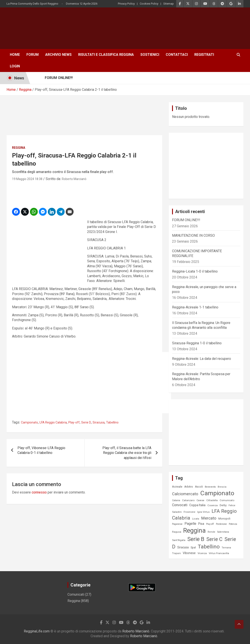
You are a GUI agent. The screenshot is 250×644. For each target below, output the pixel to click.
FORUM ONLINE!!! (186, 220)
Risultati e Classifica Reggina (106, 55)
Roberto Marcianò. (137, 631)
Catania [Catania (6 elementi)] (176, 500)
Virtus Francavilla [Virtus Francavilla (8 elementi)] (219, 553)
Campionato (29, 422)
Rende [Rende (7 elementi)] (211, 532)
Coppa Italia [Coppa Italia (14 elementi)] (197, 505)
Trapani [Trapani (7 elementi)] (176, 553)
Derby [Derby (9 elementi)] (223, 505)
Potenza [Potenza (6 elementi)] (233, 524)
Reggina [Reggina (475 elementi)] (194, 530)
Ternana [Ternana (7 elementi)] (226, 548)
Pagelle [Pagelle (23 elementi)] (190, 524)
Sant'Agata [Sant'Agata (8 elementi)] (179, 540)
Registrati (204, 55)
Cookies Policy (149, 4)
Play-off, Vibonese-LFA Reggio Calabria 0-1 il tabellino (41, 450)
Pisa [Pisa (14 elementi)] (201, 524)
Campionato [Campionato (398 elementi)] (217, 493)
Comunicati (76, 594)
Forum (33, 55)
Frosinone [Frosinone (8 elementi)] (189, 512)
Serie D (86, 422)
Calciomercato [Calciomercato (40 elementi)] (185, 494)
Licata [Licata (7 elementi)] (196, 519)
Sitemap (169, 4)
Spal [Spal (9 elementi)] (193, 548)
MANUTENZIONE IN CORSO (193, 235)
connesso (39, 492)
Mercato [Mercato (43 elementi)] (209, 518)
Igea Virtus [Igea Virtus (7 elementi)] (203, 512)
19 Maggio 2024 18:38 (27, 179)
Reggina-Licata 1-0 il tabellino (195, 271)
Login (15, 66)
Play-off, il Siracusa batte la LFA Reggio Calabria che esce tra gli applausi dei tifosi (127, 453)
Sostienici (150, 55)
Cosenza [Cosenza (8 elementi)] (213, 505)
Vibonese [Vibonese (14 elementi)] (189, 553)
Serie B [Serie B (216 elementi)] (196, 539)
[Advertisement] (86, 31)
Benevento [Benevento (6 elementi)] (210, 487)
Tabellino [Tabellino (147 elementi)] (209, 547)
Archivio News (58, 55)
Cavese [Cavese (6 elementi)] (200, 500)
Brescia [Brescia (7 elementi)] (222, 487)
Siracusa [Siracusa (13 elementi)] (183, 547)
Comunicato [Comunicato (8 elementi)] (227, 500)
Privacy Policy (126, 4)
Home (15, 55)
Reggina (19, 148)
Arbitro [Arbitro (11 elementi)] (189, 487)
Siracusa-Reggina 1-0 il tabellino (197, 343)
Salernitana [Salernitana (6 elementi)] (223, 532)
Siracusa (99, 422)
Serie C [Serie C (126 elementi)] (214, 539)
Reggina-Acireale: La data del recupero (202, 359)
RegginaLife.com (37, 631)
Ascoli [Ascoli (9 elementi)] (199, 487)
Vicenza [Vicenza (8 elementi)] (202, 553)
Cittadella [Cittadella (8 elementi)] (212, 500)
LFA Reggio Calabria (53, 422)
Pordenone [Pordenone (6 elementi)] (221, 524)
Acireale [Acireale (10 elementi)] (177, 487)
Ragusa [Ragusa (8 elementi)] (177, 532)
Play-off (74, 422)
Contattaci (177, 55)
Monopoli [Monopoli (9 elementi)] (224, 519)
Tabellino (112, 422)
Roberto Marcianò (74, 179)
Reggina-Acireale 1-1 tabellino (195, 307)
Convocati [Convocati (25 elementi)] (180, 505)
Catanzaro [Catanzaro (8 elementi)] (188, 500)
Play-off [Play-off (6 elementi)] (210, 524)
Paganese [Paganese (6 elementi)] (177, 524)
